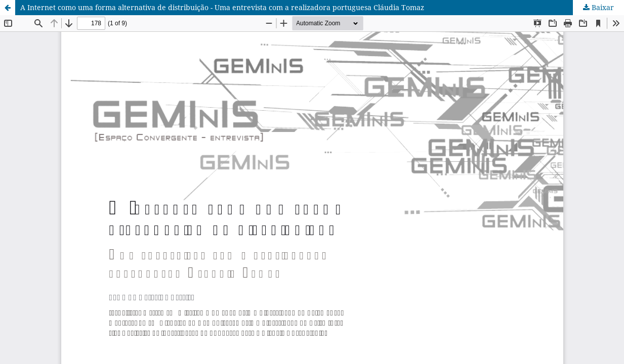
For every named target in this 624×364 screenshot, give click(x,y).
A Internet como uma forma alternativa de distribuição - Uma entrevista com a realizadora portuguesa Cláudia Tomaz (222, 7)
